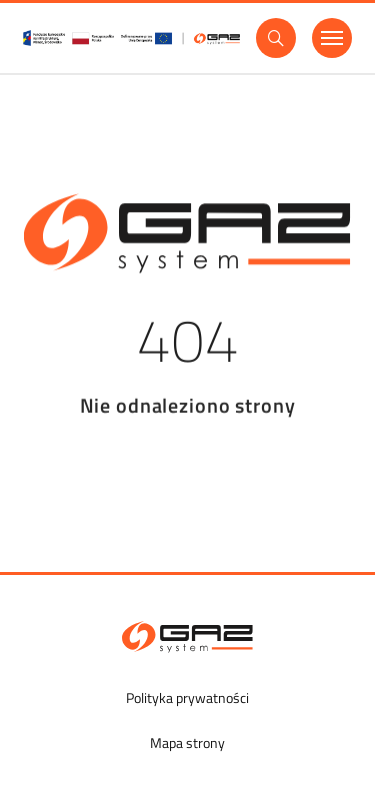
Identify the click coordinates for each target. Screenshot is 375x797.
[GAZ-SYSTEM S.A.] (187, 637)
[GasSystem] (131, 38)
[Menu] (332, 38)
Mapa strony (187, 742)
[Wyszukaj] (276, 38)
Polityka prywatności (187, 697)
